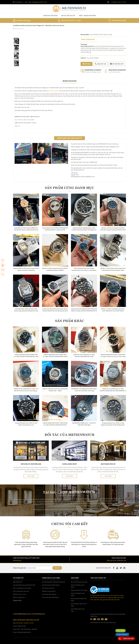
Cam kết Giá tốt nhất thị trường (51, 585)
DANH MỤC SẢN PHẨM (50, 16)
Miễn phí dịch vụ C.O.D (19, 594)
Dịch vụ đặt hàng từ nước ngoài (22, 588)
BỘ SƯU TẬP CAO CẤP (68, 16)
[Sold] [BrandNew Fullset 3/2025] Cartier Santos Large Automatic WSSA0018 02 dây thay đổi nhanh (26, 311)
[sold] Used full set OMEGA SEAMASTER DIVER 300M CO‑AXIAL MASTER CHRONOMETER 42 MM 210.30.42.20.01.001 (84, 311)
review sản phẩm (70, 81)
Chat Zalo (121, 630)
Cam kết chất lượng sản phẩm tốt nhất (24, 585)
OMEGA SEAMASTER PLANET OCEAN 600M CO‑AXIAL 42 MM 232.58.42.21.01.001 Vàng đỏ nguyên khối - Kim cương (113, 357)
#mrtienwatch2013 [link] (53, 91)
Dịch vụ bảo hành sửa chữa (21, 591)
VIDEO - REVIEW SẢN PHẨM (87, 16)
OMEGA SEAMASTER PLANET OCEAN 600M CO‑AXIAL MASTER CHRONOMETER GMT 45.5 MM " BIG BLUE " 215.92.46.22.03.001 (55, 425)
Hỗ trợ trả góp (117, 64)
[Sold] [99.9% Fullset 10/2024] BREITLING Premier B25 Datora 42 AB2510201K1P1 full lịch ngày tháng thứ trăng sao (26, 230)
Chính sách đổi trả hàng (49, 594)
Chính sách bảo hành (48, 588)
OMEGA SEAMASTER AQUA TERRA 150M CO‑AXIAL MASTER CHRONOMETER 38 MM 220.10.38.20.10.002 (55, 357)
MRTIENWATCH (18, 582)
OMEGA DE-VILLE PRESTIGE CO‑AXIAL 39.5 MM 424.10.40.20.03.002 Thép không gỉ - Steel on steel (26, 391)
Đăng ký (57, 568)
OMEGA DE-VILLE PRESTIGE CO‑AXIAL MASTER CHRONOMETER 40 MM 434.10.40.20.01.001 (84, 357)
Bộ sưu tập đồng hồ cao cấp (79, 582)
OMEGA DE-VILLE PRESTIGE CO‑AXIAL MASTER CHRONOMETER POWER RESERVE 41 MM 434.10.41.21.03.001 (113, 391)
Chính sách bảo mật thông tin (50, 597)
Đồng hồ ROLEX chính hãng (79, 590)
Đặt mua (86, 64)
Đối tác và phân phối (19, 597)
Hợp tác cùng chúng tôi (49, 591)
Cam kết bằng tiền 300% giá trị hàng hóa (54, 582)
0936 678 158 (43, 2)
